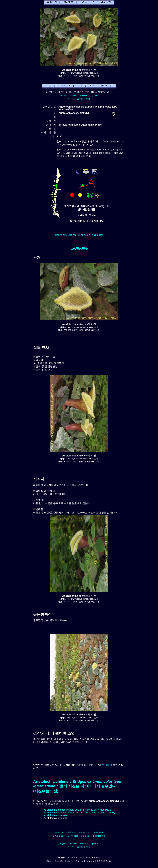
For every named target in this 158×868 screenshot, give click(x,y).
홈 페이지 (59, 832)
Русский (94, 96)
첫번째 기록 (58, 836)
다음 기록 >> (86, 836)
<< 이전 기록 (72, 836)
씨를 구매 (99, 832)
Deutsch (84, 96)
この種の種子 (79, 249)
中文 (88, 99)
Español (73, 96)
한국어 (71, 99)
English (63, 96)
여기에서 (107, 765)
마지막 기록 (100, 836)
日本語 (80, 99)
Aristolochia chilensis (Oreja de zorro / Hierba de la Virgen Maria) (79, 813)
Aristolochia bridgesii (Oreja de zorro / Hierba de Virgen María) (78, 810)
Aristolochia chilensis (55, 815)
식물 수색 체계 (85, 832)
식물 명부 (71, 832)
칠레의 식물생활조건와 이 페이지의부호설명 (79, 235)
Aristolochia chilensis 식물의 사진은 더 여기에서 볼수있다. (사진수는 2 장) (77, 786)
